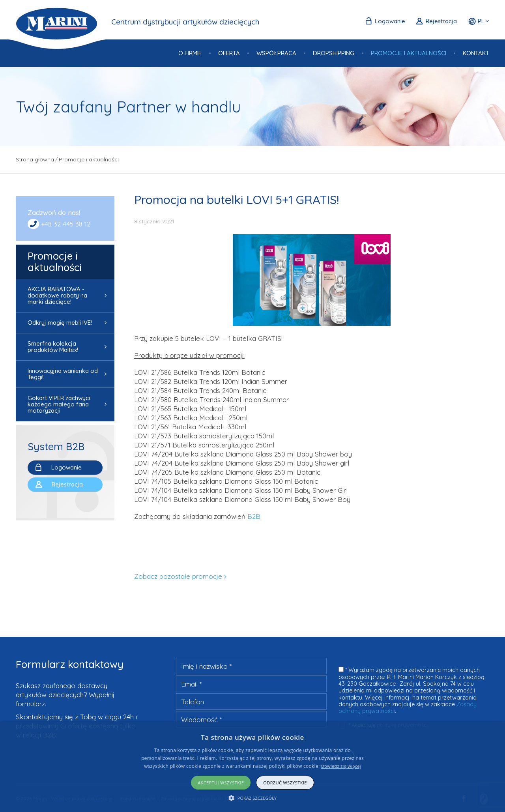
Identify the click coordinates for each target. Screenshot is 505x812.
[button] (253, 798)
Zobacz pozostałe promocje (178, 576)
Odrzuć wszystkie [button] (285, 783)
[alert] (252, 767)
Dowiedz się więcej (341, 766)
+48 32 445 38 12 (66, 224)
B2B (254, 516)
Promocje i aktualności (55, 262)
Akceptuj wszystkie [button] (221, 783)
